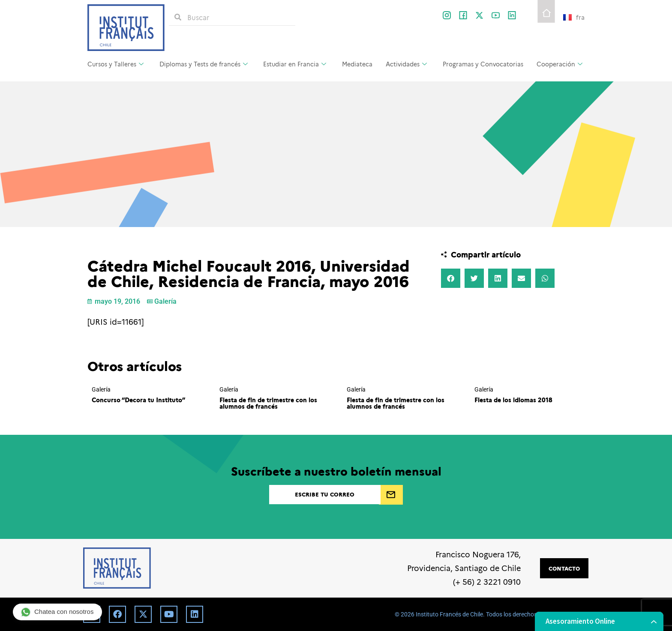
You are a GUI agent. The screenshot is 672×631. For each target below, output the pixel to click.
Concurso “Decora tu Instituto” (138, 400)
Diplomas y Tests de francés (205, 64)
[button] (451, 278)
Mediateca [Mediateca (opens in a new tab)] (357, 64)
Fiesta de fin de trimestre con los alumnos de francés (268, 403)
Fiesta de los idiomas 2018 (513, 400)
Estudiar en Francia (296, 64)
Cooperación (561, 64)
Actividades (407, 64)
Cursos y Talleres (117, 64)
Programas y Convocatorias (483, 64)
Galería (165, 301)
